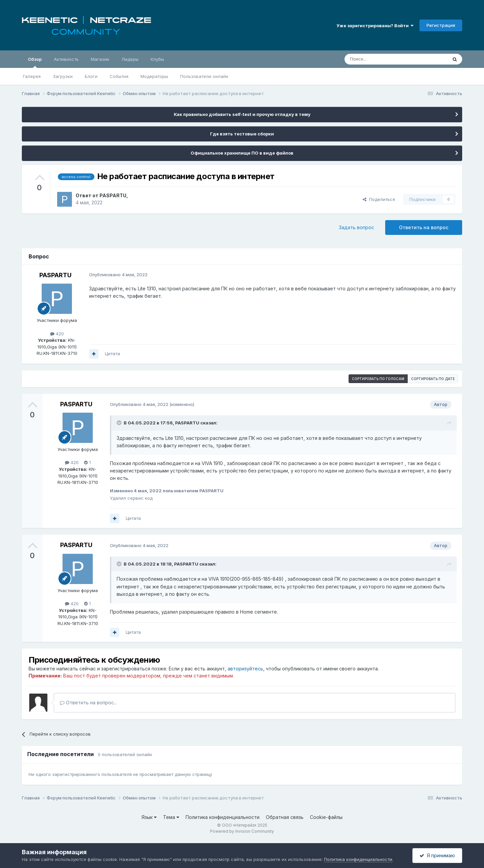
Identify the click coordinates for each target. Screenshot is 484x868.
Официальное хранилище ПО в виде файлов (242, 153)
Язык (149, 817)
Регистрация (441, 25)
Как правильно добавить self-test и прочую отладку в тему (242, 114)
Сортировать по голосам (378, 379)
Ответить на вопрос (424, 227)
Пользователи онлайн (204, 76)
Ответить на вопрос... (88, 702)
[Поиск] (380, 59)
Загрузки (63, 76)
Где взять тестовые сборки (242, 134)
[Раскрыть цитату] (120, 423)
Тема (171, 817)
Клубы (157, 59)
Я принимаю (437, 855)
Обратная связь (285, 817)
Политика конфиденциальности (223, 817)
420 (57, 334)
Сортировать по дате (433, 379)
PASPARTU (113, 195)
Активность (66, 59)
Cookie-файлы (326, 817)
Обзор (35, 62)
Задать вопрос (356, 227)
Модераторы (154, 76)
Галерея (32, 76)
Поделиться (379, 199)
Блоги (91, 76)
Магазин (100, 59)
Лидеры (130, 59)
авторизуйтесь (245, 669)
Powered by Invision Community (242, 831)
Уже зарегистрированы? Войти (375, 26)
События (119, 76)
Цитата (112, 354)
